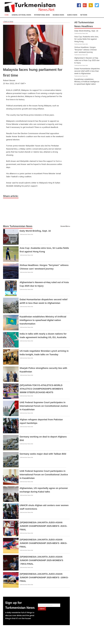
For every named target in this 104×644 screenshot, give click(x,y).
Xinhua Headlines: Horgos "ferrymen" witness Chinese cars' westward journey (86, 50)
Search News (72, 15)
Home (7, 15)
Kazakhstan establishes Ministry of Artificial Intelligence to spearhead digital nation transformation (43, 320)
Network (84, 15)
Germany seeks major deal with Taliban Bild (43, 454)
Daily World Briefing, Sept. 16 (35, 231)
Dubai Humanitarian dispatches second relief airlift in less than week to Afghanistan (87, 71)
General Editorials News (21, 15)
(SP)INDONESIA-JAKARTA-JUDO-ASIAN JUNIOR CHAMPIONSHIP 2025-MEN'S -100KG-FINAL (44, 577)
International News (42, 15)
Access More (65, 226)
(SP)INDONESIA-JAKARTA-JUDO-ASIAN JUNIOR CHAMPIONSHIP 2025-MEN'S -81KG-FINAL (43, 526)
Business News (58, 15)
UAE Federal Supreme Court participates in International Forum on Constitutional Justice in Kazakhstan (44, 406)
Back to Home (8, 22)
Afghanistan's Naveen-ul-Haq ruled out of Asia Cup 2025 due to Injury (87, 60)
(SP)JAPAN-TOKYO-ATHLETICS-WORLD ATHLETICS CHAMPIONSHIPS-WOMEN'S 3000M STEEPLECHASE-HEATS (41, 389)
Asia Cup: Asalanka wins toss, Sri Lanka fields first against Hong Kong (87, 39)
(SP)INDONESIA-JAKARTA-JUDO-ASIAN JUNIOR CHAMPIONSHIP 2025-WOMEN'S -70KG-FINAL (41, 560)
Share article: (11, 196)
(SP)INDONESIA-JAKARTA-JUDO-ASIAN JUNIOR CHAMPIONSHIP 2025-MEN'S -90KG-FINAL (43, 543)
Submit (42, 609)
